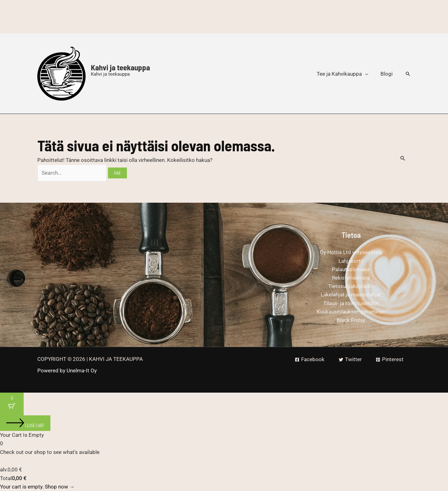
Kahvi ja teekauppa (120, 67)
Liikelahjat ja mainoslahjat (351, 295)
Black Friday (351, 320)
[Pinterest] (390, 359)
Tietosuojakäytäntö (351, 286)
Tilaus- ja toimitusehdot (351, 303)
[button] (408, 74)
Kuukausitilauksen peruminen (351, 312)
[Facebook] (310, 359)
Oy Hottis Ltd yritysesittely (351, 252)
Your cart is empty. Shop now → (37, 487)
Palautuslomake (351, 269)
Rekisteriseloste (351, 278)
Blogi (387, 74)
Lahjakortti (351, 261)
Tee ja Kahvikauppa (339, 74)
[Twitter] (350, 359)
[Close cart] (25, 423)
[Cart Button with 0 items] (12, 404)
